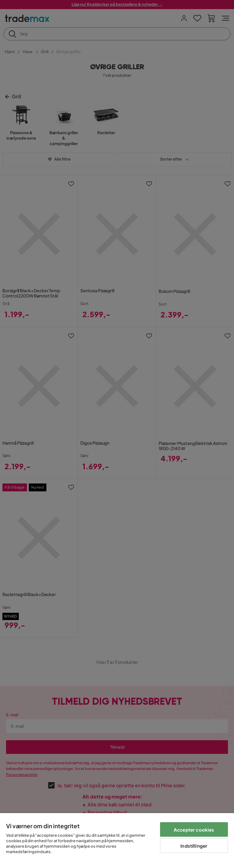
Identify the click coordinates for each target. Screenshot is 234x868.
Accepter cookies (194, 830)
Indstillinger (194, 846)
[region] (117, 841)
